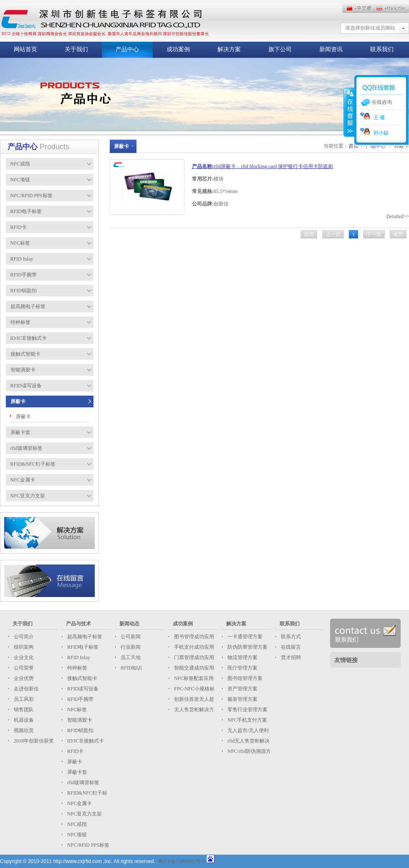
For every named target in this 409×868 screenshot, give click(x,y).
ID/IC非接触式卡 (85, 741)
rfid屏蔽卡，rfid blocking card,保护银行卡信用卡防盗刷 (273, 166)
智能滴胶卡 (79, 720)
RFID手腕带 (80, 699)
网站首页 (25, 49)
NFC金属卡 (79, 803)
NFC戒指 (76, 824)
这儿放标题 (105, 21)
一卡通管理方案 (244, 637)
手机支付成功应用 (193, 647)
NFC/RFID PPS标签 (88, 845)
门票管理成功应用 (193, 657)
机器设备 (23, 720)
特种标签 (77, 668)
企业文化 (23, 657)
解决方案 (229, 49)
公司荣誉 (23, 668)
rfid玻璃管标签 (83, 783)
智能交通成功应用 (193, 668)
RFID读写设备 (82, 689)
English (359, 8)
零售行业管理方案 (247, 710)
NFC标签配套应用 (193, 678)
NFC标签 (76, 710)
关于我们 (76, 49)
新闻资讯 (331, 49)
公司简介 (23, 637)
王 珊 (372, 118)
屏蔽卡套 (77, 772)
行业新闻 (130, 647)
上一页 (333, 234)
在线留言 (290, 647)
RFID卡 (75, 751)
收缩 (349, 112)
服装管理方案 (242, 699)
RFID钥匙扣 (80, 730)
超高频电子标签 (84, 637)
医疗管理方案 (242, 668)
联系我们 (382, 49)
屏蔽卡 (23, 416)
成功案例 (178, 49)
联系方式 (290, 637)
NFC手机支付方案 (247, 720)
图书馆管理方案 (244, 678)
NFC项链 (76, 835)
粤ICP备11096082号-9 (181, 861)
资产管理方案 (242, 689)
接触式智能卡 (82, 678)
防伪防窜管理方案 (247, 647)
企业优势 (23, 678)
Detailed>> (398, 216)
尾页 (398, 234)
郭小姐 (374, 133)
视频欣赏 (23, 730)
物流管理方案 (242, 657)
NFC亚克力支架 (84, 814)
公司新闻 (130, 637)
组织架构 (23, 647)
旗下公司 (280, 49)
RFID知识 (131, 668)
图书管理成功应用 (193, 637)
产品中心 (127, 49)
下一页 (374, 234)
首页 (309, 234)
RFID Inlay (78, 657)
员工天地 (130, 657)
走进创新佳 (26, 689)
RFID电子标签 (82, 647)
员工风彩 (23, 699)
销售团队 (23, 710)
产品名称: (203, 166)
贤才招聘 (290, 657)
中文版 (392, 8)
